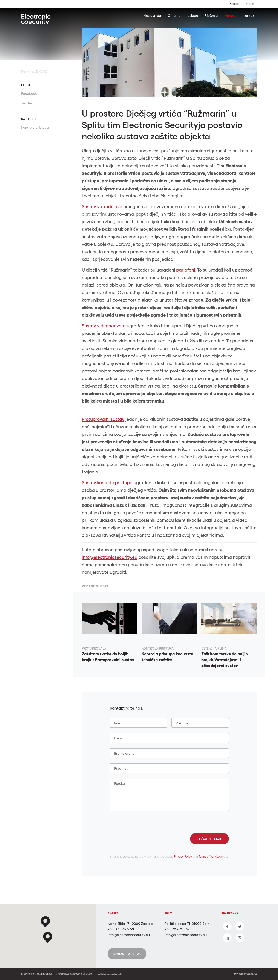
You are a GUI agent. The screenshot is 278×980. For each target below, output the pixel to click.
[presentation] (142, 825)
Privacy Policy (183, 857)
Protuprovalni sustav (103, 419)
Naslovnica (152, 16)
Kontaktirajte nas (127, 954)
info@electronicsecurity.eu (110, 557)
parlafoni (186, 270)
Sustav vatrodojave (102, 207)
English (250, 4)
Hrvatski (235, 4)
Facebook (29, 93)
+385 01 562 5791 (121, 929)
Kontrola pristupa (35, 127)
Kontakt (250, 16)
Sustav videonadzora (104, 326)
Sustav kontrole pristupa (107, 483)
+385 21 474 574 (177, 929)
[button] (48, 938)
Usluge (193, 16)
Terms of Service (209, 857)
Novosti (231, 16)
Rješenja (211, 16)
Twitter (27, 103)
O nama (174, 16)
